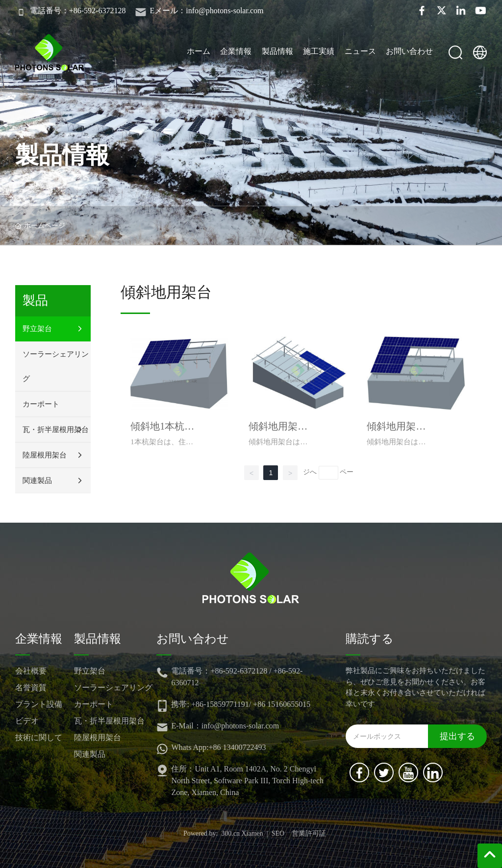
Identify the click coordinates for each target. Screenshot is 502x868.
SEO (278, 833)
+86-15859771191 (220, 704)
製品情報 (62, 155)
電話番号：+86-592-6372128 (78, 11)
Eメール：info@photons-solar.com (206, 11)
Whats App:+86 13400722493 (218, 747)
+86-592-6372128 (239, 671)
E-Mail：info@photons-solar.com (225, 726)
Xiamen (252, 833)
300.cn (230, 833)
